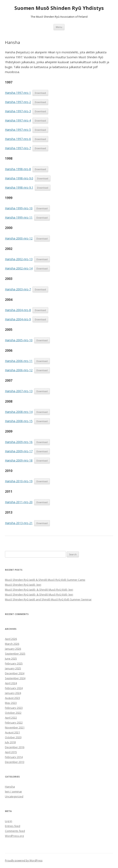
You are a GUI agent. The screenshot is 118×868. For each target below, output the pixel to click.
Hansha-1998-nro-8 (18, 169)
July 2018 (10, 742)
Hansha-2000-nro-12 (19, 238)
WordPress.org (14, 836)
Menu (59, 27)
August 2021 (12, 732)
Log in (9, 821)
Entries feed (13, 826)
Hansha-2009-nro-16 (19, 442)
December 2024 (15, 673)
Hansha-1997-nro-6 (18, 139)
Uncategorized (14, 796)
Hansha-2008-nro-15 (19, 421)
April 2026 (11, 639)
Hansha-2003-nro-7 (18, 289)
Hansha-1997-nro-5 (18, 130)
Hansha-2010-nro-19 (19, 481)
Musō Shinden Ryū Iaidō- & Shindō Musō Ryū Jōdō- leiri (39, 590)
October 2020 (13, 737)
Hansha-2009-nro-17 (19, 451)
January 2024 (13, 693)
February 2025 (14, 663)
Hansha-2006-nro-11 (19, 361)
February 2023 (14, 708)
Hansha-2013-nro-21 (19, 523)
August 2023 (12, 698)
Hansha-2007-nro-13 (19, 391)
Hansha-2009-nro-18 (19, 460)
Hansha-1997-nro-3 (18, 111)
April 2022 (11, 718)
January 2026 (13, 649)
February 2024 (14, 688)
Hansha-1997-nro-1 (18, 93)
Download (40, 93)
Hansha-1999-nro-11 (19, 217)
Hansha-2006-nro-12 (19, 370)
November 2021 (15, 727)
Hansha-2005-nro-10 (19, 340)
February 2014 (14, 757)
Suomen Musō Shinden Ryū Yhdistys (59, 8)
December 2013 (15, 762)
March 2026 (12, 644)
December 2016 (15, 747)
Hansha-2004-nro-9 (18, 319)
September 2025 (15, 654)
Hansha (10, 787)
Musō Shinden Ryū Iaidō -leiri (23, 585)
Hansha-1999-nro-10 (19, 208)
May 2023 (11, 703)
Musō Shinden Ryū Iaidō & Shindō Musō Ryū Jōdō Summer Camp (45, 580)
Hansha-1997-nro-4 (18, 120)
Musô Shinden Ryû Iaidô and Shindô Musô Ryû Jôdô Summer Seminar (48, 599)
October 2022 (13, 713)
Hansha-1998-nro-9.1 (19, 187)
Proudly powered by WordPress (24, 861)
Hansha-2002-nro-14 (19, 268)
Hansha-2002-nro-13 (19, 259)
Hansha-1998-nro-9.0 (19, 178)
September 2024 (15, 678)
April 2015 (11, 752)
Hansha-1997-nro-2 (18, 102)
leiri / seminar (13, 791)
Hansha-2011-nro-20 (19, 502)
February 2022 (14, 723)
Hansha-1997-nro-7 (18, 148)
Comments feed (15, 831)
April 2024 (11, 683)
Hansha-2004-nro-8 (18, 310)
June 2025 (11, 658)
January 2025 (13, 668)
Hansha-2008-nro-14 (19, 412)
